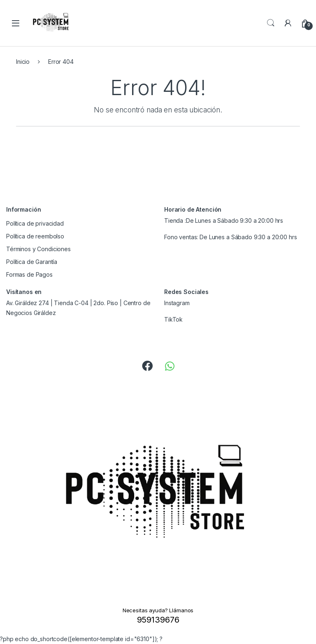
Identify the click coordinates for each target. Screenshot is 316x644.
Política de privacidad (35, 223)
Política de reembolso (35, 236)
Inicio (23, 62)
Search (271, 23)
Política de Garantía (32, 262)
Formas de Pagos (29, 274)
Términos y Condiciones (38, 249)
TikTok (173, 319)
